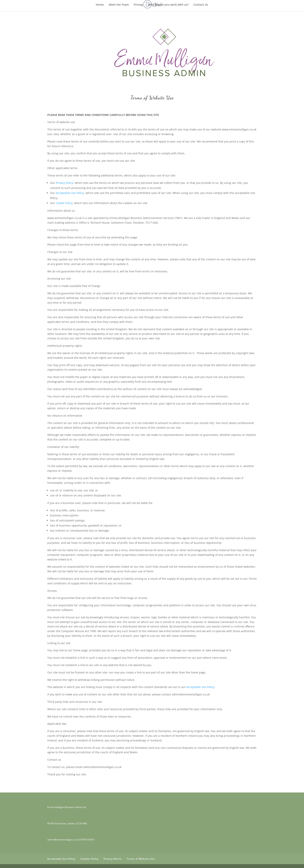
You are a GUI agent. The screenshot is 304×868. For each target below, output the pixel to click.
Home (100, 5)
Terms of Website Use (141, 859)
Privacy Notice (113, 859)
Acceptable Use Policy (70, 193)
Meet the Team (119, 5)
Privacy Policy (64, 183)
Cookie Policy (64, 203)
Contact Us (201, 5)
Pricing (138, 5)
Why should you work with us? (168, 5)
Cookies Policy (89, 859)
